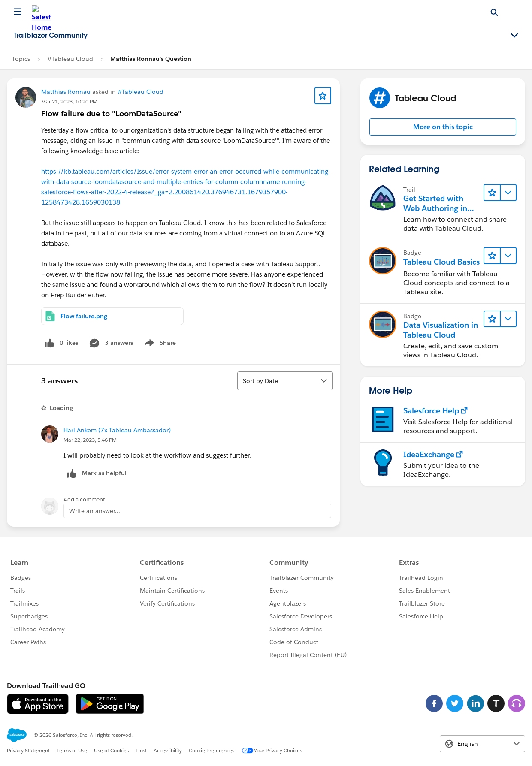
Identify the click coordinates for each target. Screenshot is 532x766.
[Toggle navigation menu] (514, 36)
